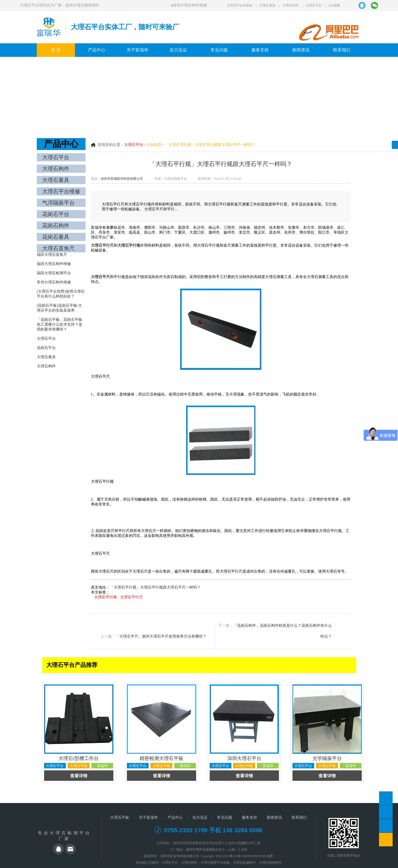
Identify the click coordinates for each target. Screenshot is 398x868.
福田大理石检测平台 (54, 273)
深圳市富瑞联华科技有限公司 (122, 179)
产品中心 (97, 50)
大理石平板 (120, 818)
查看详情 (79, 776)
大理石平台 (314, 5)
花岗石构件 (56, 226)
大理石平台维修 (61, 191)
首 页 (56, 50)
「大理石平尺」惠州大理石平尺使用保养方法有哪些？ (161, 636)
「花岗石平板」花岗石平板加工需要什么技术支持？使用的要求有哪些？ (60, 324)
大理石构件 (291, 5)
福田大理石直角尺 (52, 255)
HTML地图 (265, 856)
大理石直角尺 (58, 248)
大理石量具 (267, 5)
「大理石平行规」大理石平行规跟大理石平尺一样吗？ (155, 587)
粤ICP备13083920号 (243, 856)
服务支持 (260, 50)
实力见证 (178, 50)
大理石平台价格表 (239, 5)
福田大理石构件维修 (54, 264)
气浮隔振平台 (58, 203)
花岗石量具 (56, 237)
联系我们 (342, 50)
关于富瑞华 (137, 50)
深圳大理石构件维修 (191, 5)
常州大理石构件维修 (54, 282)
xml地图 (334, 5)
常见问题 (219, 50)
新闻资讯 (301, 50)
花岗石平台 (56, 214)
